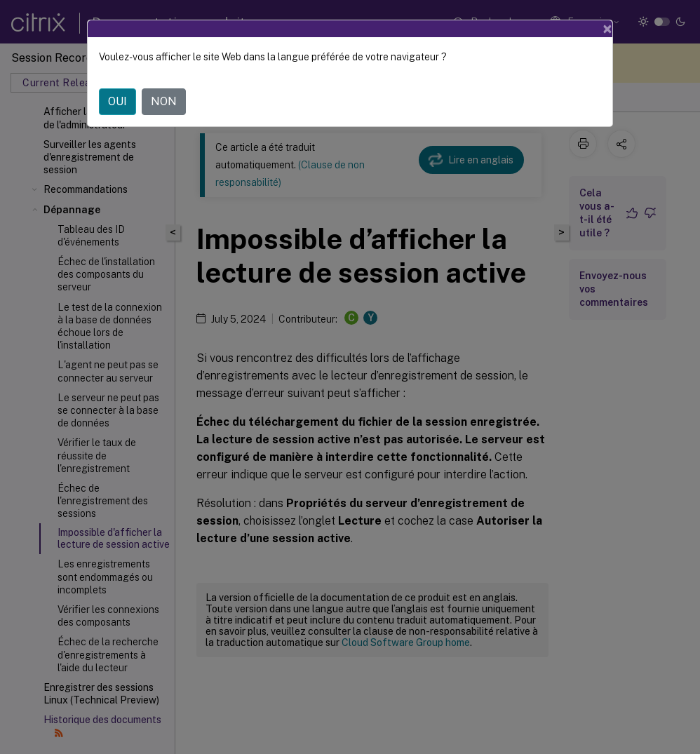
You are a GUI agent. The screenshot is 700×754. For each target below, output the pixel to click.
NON (164, 101)
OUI (117, 101)
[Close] (607, 29)
